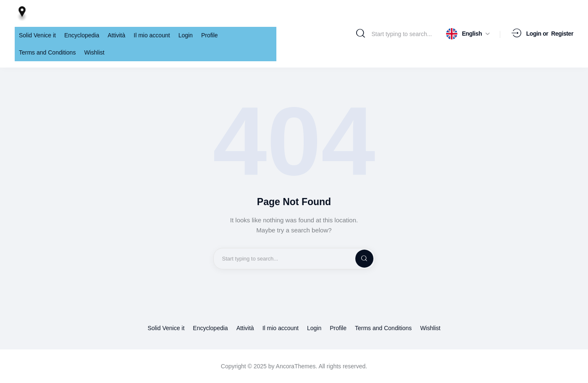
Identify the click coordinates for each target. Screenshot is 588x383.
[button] (468, 34)
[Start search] (361, 34)
